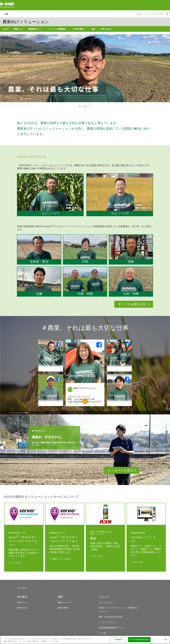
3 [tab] (85, 107)
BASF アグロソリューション (85, 388)
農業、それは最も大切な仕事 (110, 617)
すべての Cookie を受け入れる (139, 639)
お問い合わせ (158, 14)
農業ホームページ (144, 14)
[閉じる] (166, 640)
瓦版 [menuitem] (93, 29)
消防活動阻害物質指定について (111, 628)
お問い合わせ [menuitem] (106, 29)
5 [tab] (90, 107)
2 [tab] (82, 107)
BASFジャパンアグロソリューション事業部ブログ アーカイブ (119, 610)
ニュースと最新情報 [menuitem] (57, 29)
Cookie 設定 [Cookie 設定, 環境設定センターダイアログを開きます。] (118, 639)
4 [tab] (87, 107)
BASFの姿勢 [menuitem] (78, 29)
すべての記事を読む (132, 304)
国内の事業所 (63, 608)
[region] (85, 640)
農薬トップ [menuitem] (18, 29)
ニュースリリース (106, 602)
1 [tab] (80, 107)
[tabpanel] (85, 68)
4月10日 (77, 391)
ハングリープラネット (108, 622)
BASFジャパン (23, 602)
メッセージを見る (120, 470)
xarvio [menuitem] (6, 29)
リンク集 (102, 633)
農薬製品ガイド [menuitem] (35, 29)
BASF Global (22, 608)
